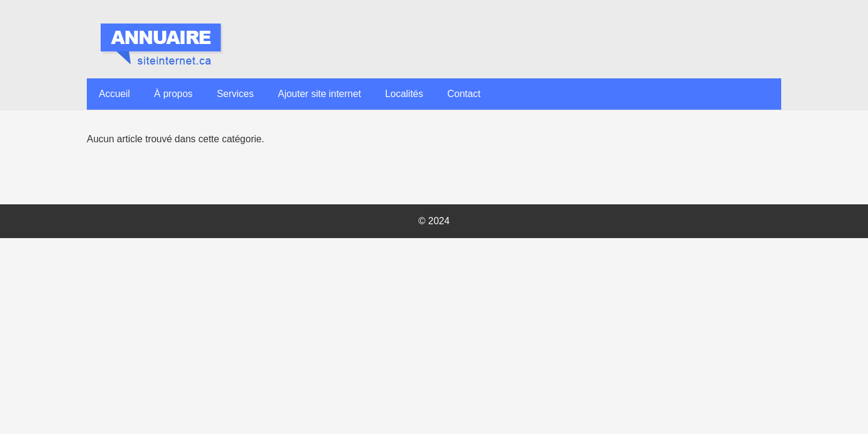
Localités (404, 94)
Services (235, 94)
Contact (464, 94)
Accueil (115, 94)
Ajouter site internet (319, 94)
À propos (174, 94)
